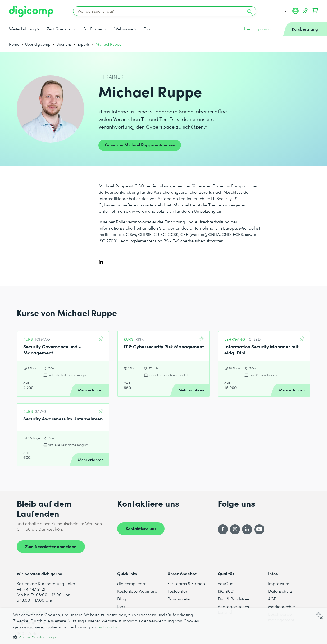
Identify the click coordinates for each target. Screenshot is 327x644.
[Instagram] (235, 529)
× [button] (321, 618)
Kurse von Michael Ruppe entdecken (140, 145)
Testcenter (177, 591)
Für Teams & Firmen (186, 583)
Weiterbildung (22, 29)
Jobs (121, 606)
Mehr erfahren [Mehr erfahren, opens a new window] (109, 627)
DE (282, 11)
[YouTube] (259, 529)
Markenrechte (281, 606)
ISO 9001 (226, 591)
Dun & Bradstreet (234, 599)
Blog (148, 29)
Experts (83, 44)
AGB (272, 599)
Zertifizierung (60, 29)
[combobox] (320, 614)
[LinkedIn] (247, 529)
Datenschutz (280, 591)
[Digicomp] (31, 11)
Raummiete (179, 599)
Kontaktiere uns (141, 528)
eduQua (226, 583)
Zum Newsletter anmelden (51, 546)
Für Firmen (93, 29)
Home (14, 44)
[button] (110, 637)
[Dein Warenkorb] (315, 11)
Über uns (64, 44)
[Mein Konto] (296, 13)
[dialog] (163, 626)
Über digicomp (38, 44)
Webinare (124, 29)
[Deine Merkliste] (305, 11)
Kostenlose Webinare (137, 591)
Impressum (279, 583)
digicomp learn (132, 583)
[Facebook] (223, 529)
